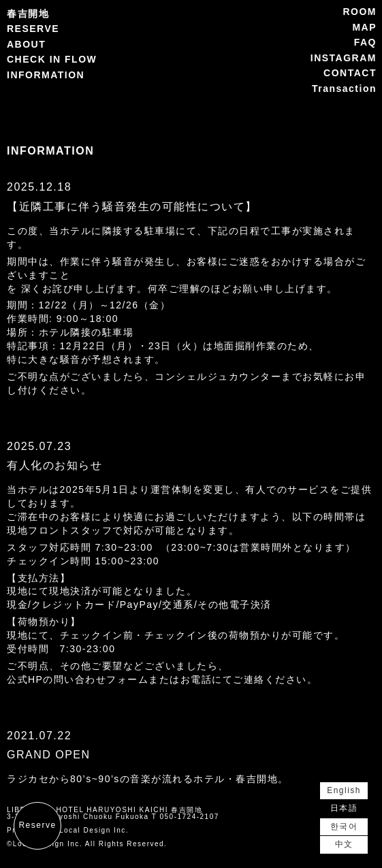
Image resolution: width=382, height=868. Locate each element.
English (344, 790)
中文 (344, 844)
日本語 (344, 808)
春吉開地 (28, 14)
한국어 (344, 826)
